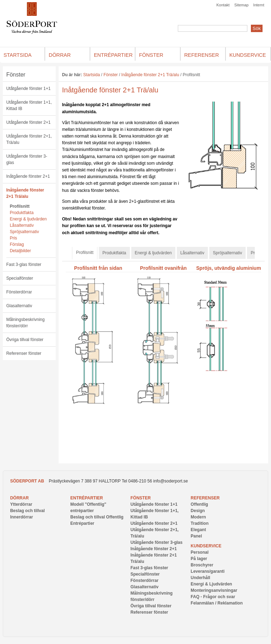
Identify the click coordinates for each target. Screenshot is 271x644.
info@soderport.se (170, 481)
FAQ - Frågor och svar (213, 597)
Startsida (92, 75)
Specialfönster (20, 278)
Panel (196, 536)
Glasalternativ (19, 306)
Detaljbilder (20, 251)
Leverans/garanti (207, 571)
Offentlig (199, 504)
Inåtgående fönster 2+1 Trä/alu (25, 193)
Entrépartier (86, 498)
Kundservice (206, 546)
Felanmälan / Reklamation (216, 603)
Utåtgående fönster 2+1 (29, 122)
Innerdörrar (22, 517)
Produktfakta (22, 213)
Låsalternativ (22, 225)
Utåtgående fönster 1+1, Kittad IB (29, 105)
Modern (198, 517)
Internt (259, 5)
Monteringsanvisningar (214, 590)
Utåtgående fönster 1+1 (29, 89)
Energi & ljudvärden (28, 219)
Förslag (17, 244)
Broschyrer (202, 565)
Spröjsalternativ (25, 232)
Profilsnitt (20, 206)
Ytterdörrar (21, 504)
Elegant (198, 530)
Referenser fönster (24, 353)
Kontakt (223, 5)
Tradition (200, 523)
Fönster (16, 75)
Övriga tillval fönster (25, 340)
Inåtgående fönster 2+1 (28, 176)
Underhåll (200, 578)
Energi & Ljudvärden (211, 584)
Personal (200, 552)
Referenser (205, 498)
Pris (14, 238)
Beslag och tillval (28, 511)
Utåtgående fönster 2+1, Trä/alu (29, 139)
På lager (199, 559)
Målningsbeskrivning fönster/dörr (26, 323)
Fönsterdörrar (19, 292)
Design (198, 511)
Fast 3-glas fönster (24, 265)
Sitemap (241, 5)
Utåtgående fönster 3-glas (27, 159)
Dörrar (20, 498)
